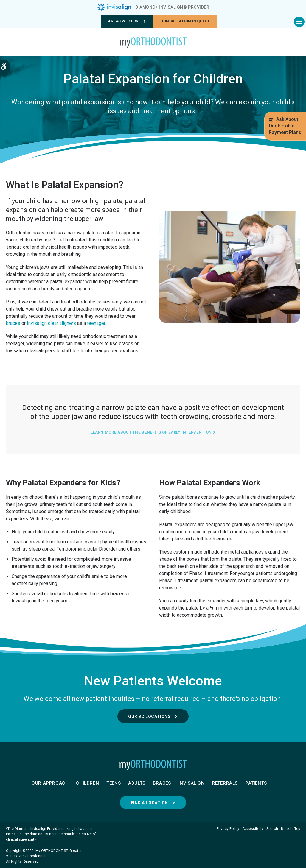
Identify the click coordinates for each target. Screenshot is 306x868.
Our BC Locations (149, 716)
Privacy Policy (228, 829)
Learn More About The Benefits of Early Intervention (153, 432)
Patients (256, 783)
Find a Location (149, 803)
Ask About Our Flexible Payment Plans (285, 126)
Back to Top (291, 829)
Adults (137, 783)
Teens (114, 783)
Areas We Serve (127, 21)
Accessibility (253, 829)
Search (272, 829)
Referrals (225, 783)
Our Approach (50, 783)
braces (13, 323)
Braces (162, 783)
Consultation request (185, 21)
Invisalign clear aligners (51, 323)
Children (87, 783)
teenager (96, 323)
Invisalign (192, 783)
